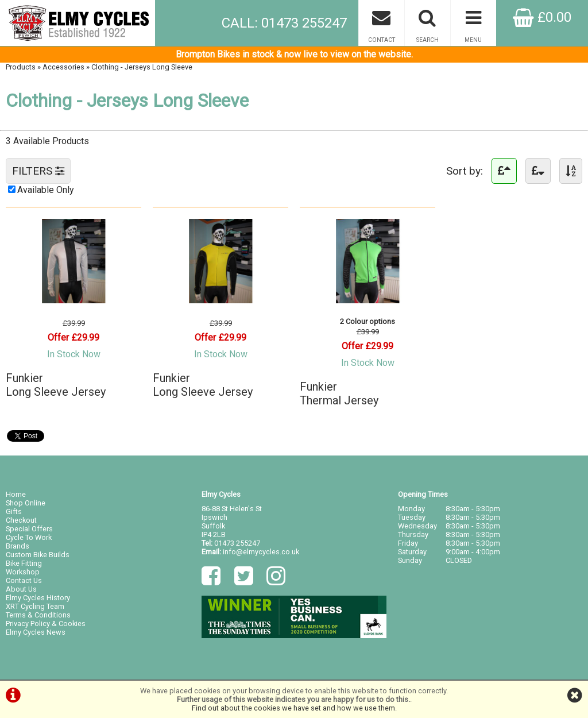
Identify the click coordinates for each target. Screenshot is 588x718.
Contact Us (24, 580)
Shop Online (26, 503)
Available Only (46, 190)
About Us (21, 589)
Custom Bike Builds (38, 555)
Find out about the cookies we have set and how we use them (293, 708)
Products (21, 67)
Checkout (21, 520)
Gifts (14, 512)
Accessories (63, 67)
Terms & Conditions (38, 615)
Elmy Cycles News (36, 632)
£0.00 (542, 17)
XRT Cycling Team (35, 606)
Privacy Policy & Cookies (46, 624)
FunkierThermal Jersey (339, 393)
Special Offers (29, 529)
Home (16, 494)
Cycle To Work (29, 537)
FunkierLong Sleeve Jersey (56, 385)
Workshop (23, 572)
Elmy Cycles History (38, 598)
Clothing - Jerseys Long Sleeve (142, 67)
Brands (18, 546)
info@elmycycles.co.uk (261, 552)
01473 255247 (237, 543)
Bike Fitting (24, 563)
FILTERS (38, 171)
